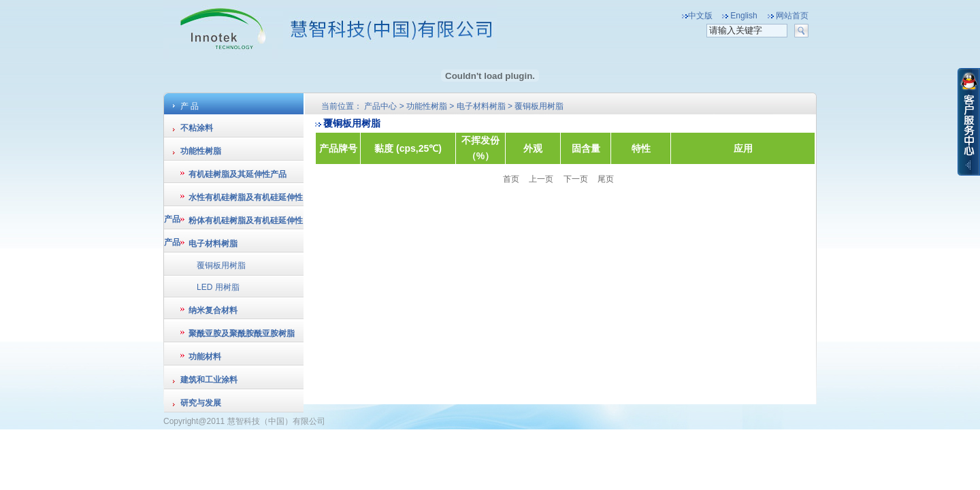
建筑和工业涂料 (209, 380)
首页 (512, 179)
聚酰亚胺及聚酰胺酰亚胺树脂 (242, 333)
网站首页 (792, 16)
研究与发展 (201, 403)
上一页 (541, 179)
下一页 (576, 179)
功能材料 (205, 357)
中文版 (700, 16)
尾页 (606, 179)
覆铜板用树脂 (221, 265)
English (744, 16)
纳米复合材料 (213, 310)
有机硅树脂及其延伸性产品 (238, 174)
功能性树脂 (201, 151)
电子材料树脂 (213, 244)
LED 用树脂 (218, 287)
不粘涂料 (197, 128)
